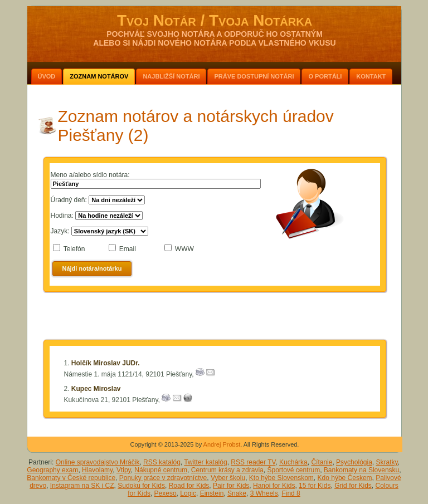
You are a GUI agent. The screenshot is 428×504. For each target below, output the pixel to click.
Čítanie (322, 462)
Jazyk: (60, 231)
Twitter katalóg (205, 462)
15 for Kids (315, 486)
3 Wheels (264, 493)
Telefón (74, 249)
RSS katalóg (162, 462)
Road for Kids (189, 486)
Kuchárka (293, 462)
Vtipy (124, 470)
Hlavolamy (97, 470)
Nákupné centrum (161, 470)
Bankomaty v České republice (71, 478)
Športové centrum (293, 470)
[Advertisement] (215, 318)
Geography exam (52, 470)
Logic (188, 493)
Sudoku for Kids (141, 486)
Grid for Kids (353, 486)
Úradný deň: (69, 200)
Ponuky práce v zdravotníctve (163, 478)
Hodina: (62, 216)
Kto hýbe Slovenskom (281, 478)
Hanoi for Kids (274, 486)
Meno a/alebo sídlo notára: (90, 175)
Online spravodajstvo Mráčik (98, 462)
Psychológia (354, 462)
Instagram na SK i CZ (82, 486)
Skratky (387, 462)
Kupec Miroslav (96, 389)
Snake (237, 493)
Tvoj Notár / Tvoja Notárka (215, 20)
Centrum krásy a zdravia (227, 470)
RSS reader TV (253, 462)
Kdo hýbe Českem (345, 478)
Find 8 (291, 493)
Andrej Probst (222, 444)
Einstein (212, 493)
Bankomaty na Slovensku (361, 470)
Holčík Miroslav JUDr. (106, 363)
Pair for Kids (231, 486)
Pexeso (166, 493)
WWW (184, 249)
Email (128, 249)
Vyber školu (228, 478)
